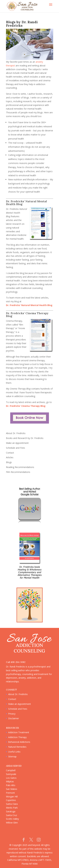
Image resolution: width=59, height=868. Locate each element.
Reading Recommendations (20, 467)
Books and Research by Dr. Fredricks (25, 438)
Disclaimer (14, 718)
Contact (10, 453)
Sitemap (12, 756)
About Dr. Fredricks (16, 433)
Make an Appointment (17, 443)
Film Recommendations (18, 472)
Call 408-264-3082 (16, 662)
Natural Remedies (17, 747)
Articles (10, 457)
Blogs (9, 462)
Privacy (12, 714)
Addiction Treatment (19, 732)
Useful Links (14, 752)
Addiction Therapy (17, 737)
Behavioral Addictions (19, 742)
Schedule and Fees (15, 448)
